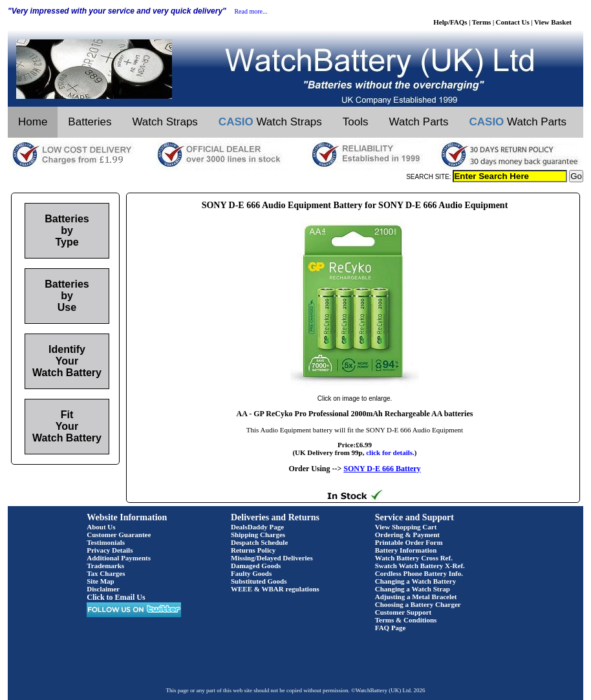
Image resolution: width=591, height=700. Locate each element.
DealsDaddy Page (257, 527)
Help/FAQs (450, 22)
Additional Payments (119, 558)
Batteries (90, 122)
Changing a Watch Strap (413, 589)
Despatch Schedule (259, 542)
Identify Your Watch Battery (67, 361)
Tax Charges (106, 573)
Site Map (100, 581)
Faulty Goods (251, 573)
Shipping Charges (258, 535)
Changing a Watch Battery (415, 581)
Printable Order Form (409, 542)
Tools (356, 122)
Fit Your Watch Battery (67, 426)
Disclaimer (103, 589)
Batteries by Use (67, 296)
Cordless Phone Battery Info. (419, 573)
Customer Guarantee (119, 535)
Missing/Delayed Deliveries (272, 558)
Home (33, 122)
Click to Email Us (116, 597)
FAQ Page (391, 628)
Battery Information (406, 550)
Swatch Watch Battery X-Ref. (420, 566)
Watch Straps (165, 122)
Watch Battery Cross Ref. (414, 558)
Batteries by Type (67, 230)
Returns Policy (253, 550)
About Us (101, 527)
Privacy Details (110, 550)
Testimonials (106, 542)
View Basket (553, 22)
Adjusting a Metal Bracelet (416, 597)
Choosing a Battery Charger (418, 604)
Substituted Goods (259, 581)
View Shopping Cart (406, 527)
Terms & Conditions (406, 620)
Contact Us (513, 22)
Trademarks (105, 566)
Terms (482, 22)
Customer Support (403, 612)
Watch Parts (419, 122)
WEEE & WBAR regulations (275, 589)
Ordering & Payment (407, 535)
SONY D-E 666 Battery (382, 469)
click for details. (390, 452)
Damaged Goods (256, 566)
